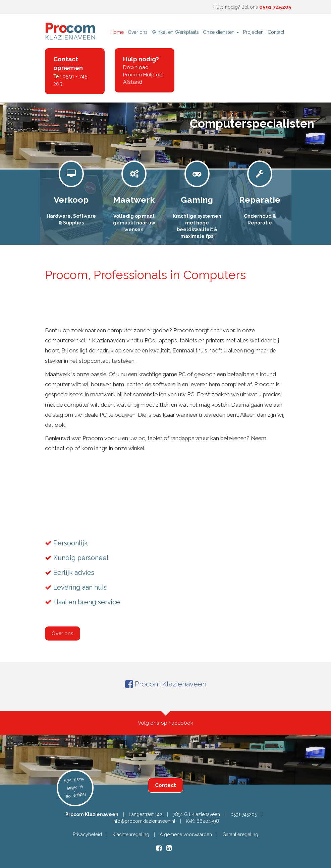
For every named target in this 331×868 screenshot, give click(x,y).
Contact (276, 32)
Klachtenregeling (131, 834)
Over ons (138, 32)
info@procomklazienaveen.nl (144, 821)
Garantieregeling (240, 834)
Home (117, 32)
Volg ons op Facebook (165, 723)
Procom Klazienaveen (166, 684)
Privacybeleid (87, 834)
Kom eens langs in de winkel (75, 787)
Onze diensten (221, 32)
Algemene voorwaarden (186, 834)
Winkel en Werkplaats (175, 32)
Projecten (253, 32)
